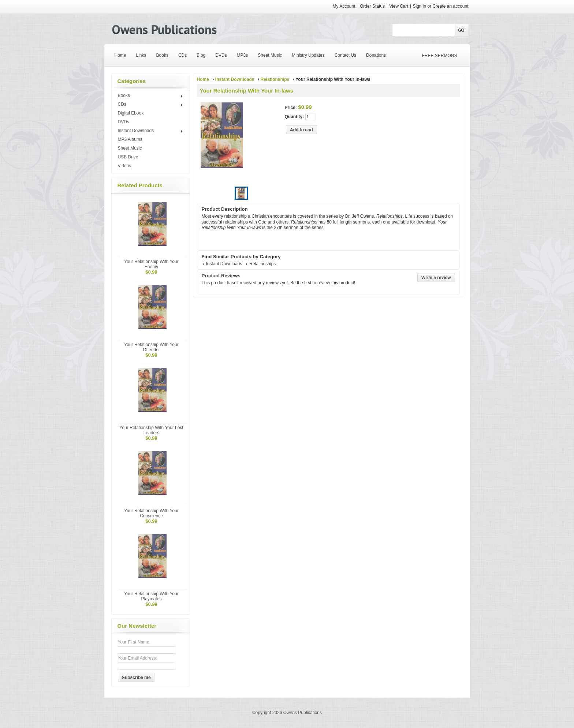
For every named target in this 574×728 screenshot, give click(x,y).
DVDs (124, 122)
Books (151, 96)
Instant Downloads (151, 131)
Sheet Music (130, 148)
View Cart (399, 6)
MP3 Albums (130, 139)
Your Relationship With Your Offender (151, 347)
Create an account (450, 6)
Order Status (372, 6)
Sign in (419, 6)
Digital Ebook (131, 113)
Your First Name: (134, 642)
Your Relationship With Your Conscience (151, 513)
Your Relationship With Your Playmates (151, 596)
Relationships (275, 79)
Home (203, 79)
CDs (151, 105)
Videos (124, 166)
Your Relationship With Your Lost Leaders (151, 430)
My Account (344, 6)
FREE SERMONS (440, 56)
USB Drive (128, 157)
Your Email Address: (138, 658)
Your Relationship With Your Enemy (151, 264)
